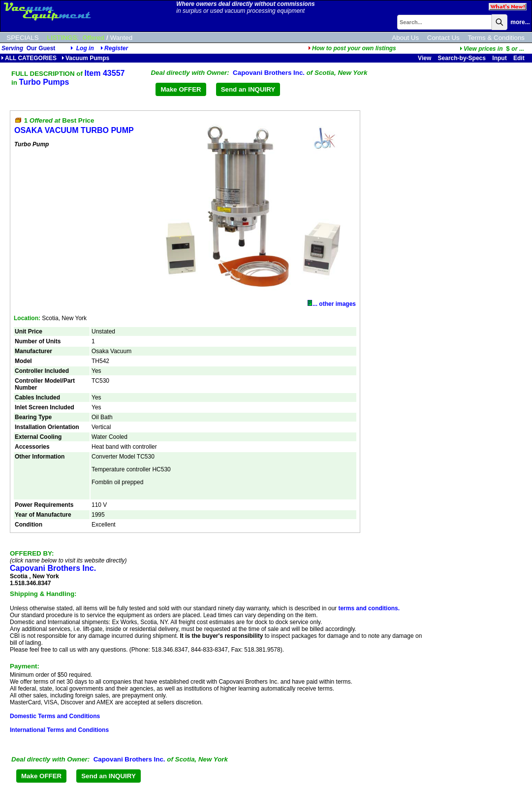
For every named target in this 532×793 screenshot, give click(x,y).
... (492, 49)
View (424, 58)
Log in (85, 48)
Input (499, 58)
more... (520, 22)
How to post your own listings (352, 48)
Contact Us (443, 38)
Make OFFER (181, 89)
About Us (405, 38)
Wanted (121, 38)
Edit (520, 58)
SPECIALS (22, 38)
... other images (332, 304)
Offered (94, 38)
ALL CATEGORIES (29, 58)
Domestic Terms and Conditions (55, 716)
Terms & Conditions (496, 38)
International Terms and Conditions (59, 730)
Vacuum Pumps (85, 58)
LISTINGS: (63, 38)
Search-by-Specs (462, 58)
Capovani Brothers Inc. (269, 73)
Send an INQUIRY (248, 89)
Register (116, 48)
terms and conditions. (369, 608)
